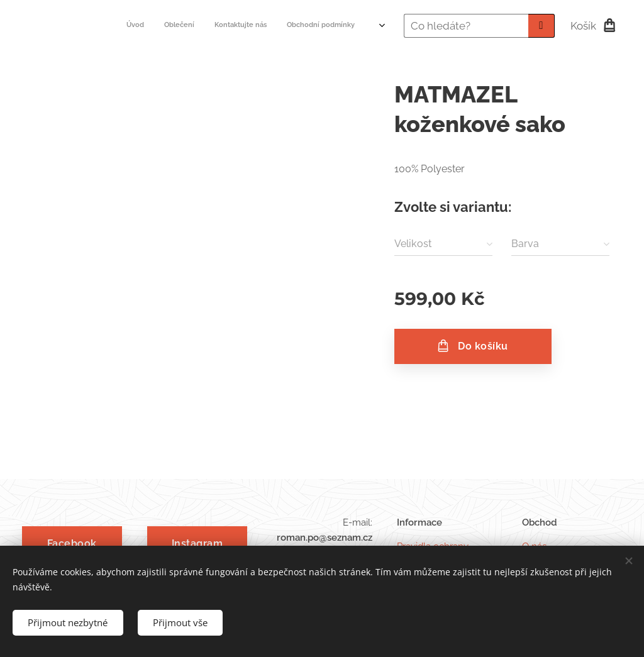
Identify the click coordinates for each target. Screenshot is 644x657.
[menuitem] (284, 26)
